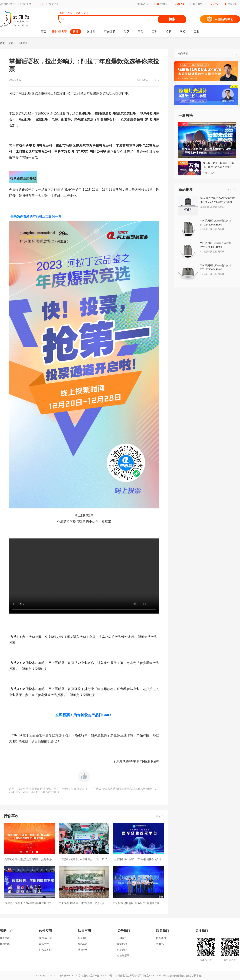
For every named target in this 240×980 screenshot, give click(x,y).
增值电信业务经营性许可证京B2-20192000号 (142, 976)
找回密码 (5, 944)
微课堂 (91, 32)
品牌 (127, 32)
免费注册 (54, 4)
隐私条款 (83, 944)
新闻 (76, 32)
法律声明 (83, 950)
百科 (155, 32)
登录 (42, 4)
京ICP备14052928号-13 (103, 976)
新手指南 (5, 938)
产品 (141, 32)
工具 (197, 32)
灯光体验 (110, 32)
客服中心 (161, 944)
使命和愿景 (123, 956)
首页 (43, 32)
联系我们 (161, 938)
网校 (183, 32)
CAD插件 (44, 944)
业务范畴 (122, 950)
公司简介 (122, 938)
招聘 (169, 32)
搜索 (172, 19)
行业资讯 (22, 43)
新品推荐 (186, 190)
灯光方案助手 (46, 950)
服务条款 (83, 938)
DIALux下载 (45, 938)
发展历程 (122, 944)
